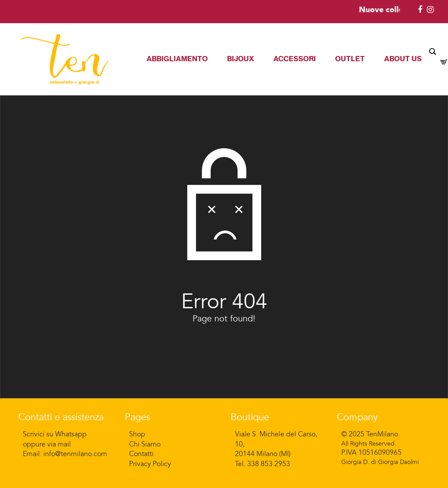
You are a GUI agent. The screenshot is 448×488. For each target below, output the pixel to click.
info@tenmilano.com (75, 454)
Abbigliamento (177, 59)
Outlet (350, 59)
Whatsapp (71, 434)
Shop (137, 434)
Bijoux (241, 59)
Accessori (295, 59)
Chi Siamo (145, 444)
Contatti (141, 454)
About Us (403, 59)
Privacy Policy (150, 464)
